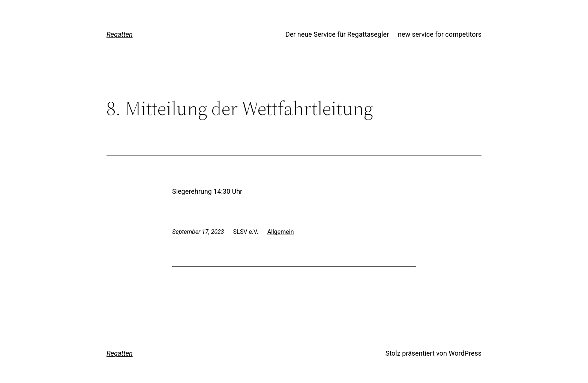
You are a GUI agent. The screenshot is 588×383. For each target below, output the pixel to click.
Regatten (120, 34)
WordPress (465, 353)
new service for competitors (440, 34)
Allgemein (281, 232)
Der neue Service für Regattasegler (337, 34)
